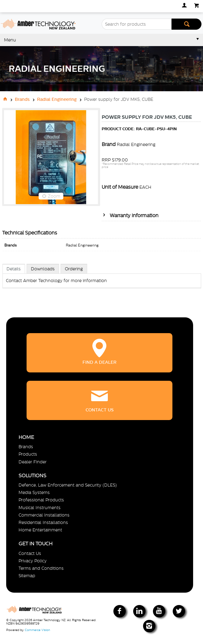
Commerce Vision (37, 630)
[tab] (14, 269)
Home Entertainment (40, 530)
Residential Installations (43, 522)
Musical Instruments (40, 508)
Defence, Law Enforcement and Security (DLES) (68, 485)
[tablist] (102, 282)
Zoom (54, 196)
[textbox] (137, 24)
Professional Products (41, 500)
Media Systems (34, 492)
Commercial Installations (44, 515)
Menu (10, 40)
